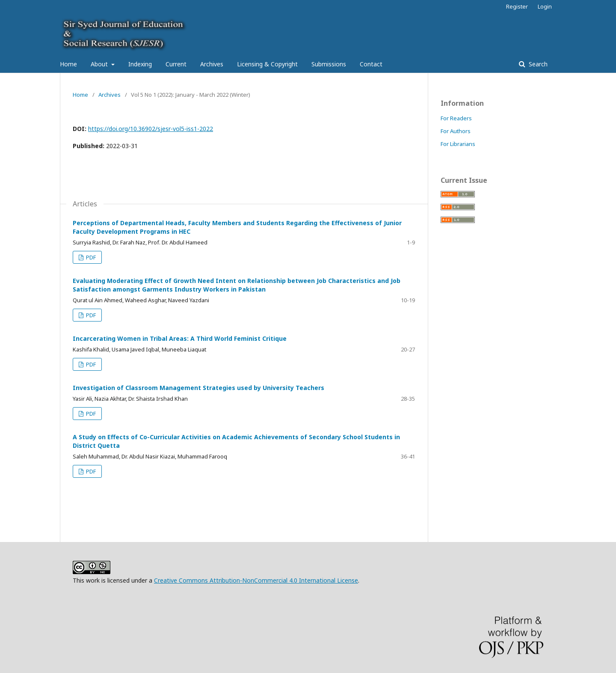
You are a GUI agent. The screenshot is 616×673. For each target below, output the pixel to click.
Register (517, 6)
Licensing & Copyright (267, 64)
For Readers (456, 118)
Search (537, 64)
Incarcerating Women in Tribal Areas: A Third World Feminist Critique (180, 338)
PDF (90, 257)
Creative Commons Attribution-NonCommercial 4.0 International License (256, 580)
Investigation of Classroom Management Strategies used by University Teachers (198, 388)
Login (545, 6)
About (100, 64)
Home (68, 64)
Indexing (140, 64)
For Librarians (458, 144)
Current (176, 64)
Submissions (329, 64)
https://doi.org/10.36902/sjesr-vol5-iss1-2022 (151, 129)
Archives (212, 64)
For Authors (456, 131)
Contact (371, 64)
